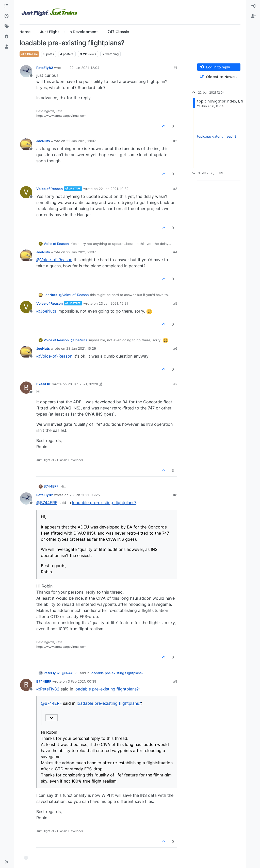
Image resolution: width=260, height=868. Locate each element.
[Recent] (7, 16)
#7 (175, 384)
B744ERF (44, 384)
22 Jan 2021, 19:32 (114, 189)
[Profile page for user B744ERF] (26, 388)
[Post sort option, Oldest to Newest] (219, 77)
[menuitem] (253, 6)
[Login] (253, 6)
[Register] (253, 16)
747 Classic (29, 54)
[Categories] (7, 6)
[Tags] (7, 26)
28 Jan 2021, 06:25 (85, 495)
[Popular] (7, 37)
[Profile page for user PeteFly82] (26, 71)
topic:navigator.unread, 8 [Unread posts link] (217, 137)
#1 (175, 68)
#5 (175, 303)
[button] (7, 862)
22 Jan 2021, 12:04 (84, 68)
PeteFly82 (45, 68)
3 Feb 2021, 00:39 (82, 681)
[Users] (7, 47)
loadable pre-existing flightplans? (104, 503)
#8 (175, 495)
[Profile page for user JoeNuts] (26, 144)
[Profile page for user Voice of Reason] (26, 192)
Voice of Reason (50, 189)
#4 (175, 252)
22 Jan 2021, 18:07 (81, 141)
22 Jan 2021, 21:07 (81, 252)
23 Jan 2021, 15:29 (81, 348)
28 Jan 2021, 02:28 (83, 384)
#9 (175, 681)
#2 (175, 141)
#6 (175, 348)
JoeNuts (43, 141)
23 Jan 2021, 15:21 (113, 303)
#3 (175, 189)
